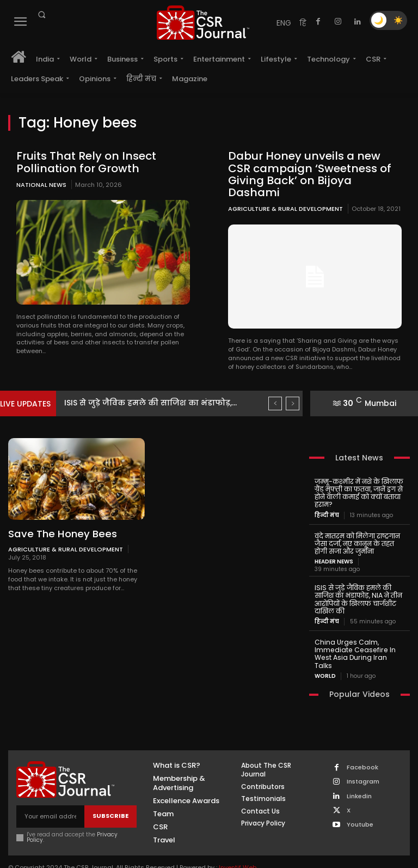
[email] (50, 793)
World (325, 653)
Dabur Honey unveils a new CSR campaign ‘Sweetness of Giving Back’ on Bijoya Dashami (314, 168)
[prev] (275, 391)
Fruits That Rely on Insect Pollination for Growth (83, 162)
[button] (41, 15)
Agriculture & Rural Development (285, 196)
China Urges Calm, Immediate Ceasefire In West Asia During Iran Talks (359, 635)
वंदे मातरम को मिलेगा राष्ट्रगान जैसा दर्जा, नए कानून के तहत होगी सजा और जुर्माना (357, 530)
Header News (334, 548)
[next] (293, 391)
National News (41, 184)
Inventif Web (238, 844)
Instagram (363, 759)
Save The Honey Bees (60, 521)
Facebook (362, 744)
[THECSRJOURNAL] (203, 23)
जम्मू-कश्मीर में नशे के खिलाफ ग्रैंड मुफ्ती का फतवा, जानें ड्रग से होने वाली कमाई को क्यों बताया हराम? (359, 480)
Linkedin (359, 773)
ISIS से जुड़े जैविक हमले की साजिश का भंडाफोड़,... (161, 390)
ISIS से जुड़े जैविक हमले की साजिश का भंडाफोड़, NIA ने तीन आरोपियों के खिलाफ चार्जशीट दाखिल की (357, 585)
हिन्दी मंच (327, 502)
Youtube (360, 801)
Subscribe (110, 793)
